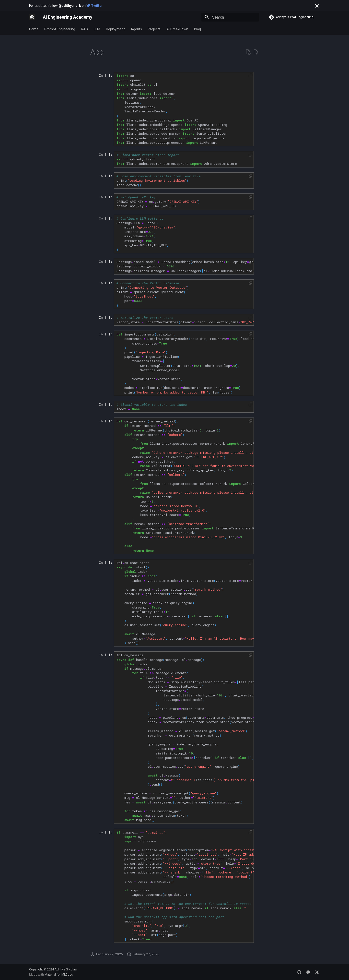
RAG (84, 29)
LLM (97, 29)
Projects (154, 29)
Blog (198, 29)
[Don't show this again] (317, 6)
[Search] (230, 17)
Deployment (115, 29)
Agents (136, 29)
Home (34, 29)
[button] (250, 76)
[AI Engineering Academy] (32, 17)
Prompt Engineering (60, 29)
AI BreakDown (177, 29)
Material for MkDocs (59, 974)
